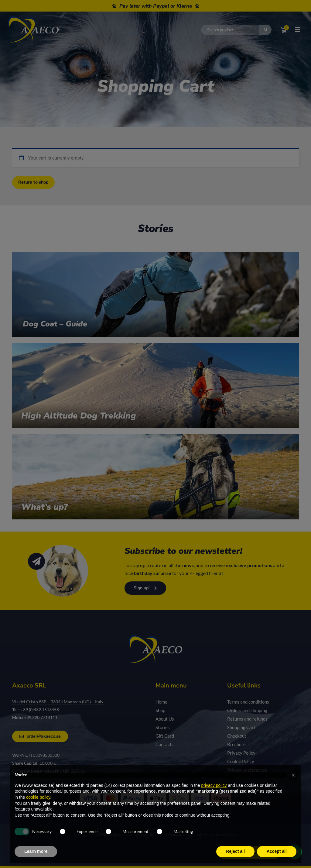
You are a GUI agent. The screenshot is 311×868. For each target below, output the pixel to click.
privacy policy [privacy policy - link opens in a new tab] (214, 785)
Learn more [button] (36, 851)
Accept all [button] (277, 851)
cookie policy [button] (38, 797)
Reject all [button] (235, 851)
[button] (293, 775)
